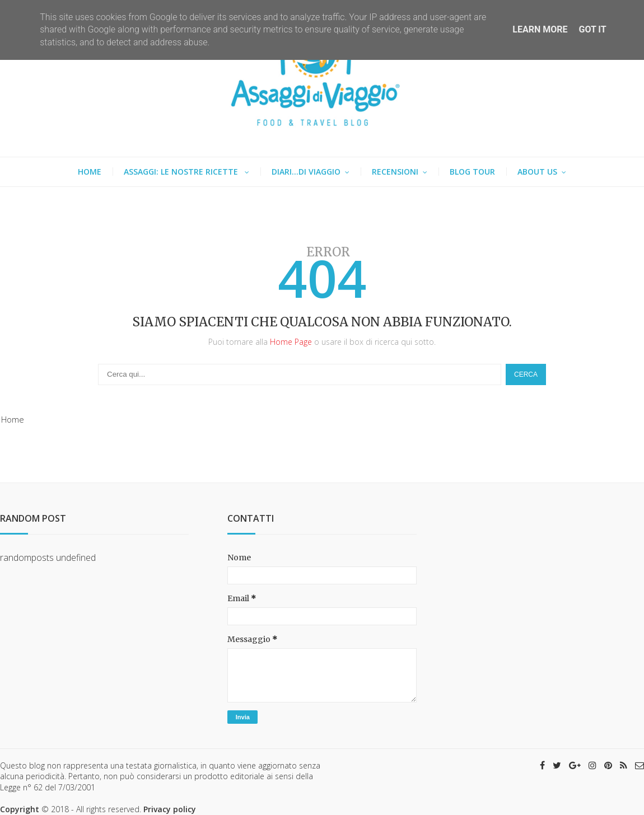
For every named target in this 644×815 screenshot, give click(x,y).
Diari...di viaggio (306, 172)
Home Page (291, 342)
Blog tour (472, 172)
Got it (592, 29)
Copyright (20, 809)
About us (537, 172)
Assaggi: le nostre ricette (182, 172)
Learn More (540, 29)
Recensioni (395, 172)
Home (90, 172)
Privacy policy (170, 809)
